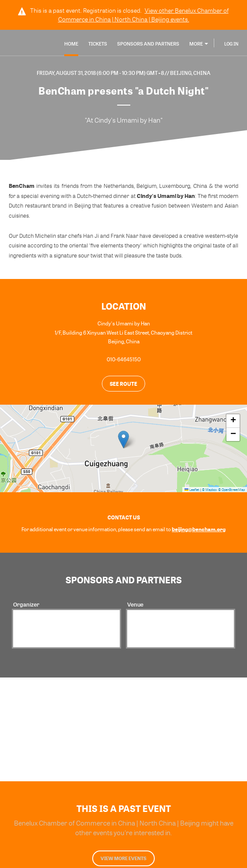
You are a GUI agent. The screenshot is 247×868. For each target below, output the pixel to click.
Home (71, 44)
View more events (123, 858)
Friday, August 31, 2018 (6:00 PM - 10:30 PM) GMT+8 (101, 73)
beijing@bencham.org (199, 529)
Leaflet (192, 490)
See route (123, 384)
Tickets (98, 44)
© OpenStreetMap (231, 490)
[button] (123, 439)
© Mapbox (210, 490)
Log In (231, 44)
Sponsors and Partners (148, 44)
